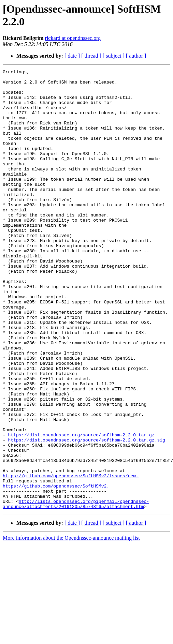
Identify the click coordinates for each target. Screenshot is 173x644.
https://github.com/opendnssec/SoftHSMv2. (56, 570)
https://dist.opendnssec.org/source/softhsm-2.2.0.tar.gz (81, 508)
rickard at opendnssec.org (73, 38)
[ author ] (136, 56)
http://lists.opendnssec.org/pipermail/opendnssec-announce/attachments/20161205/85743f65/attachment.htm (76, 591)
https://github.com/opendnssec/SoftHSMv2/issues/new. (71, 557)
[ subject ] (114, 56)
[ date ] (72, 56)
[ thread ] (91, 56)
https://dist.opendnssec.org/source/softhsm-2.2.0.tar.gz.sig (87, 514)
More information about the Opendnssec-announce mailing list (71, 626)
